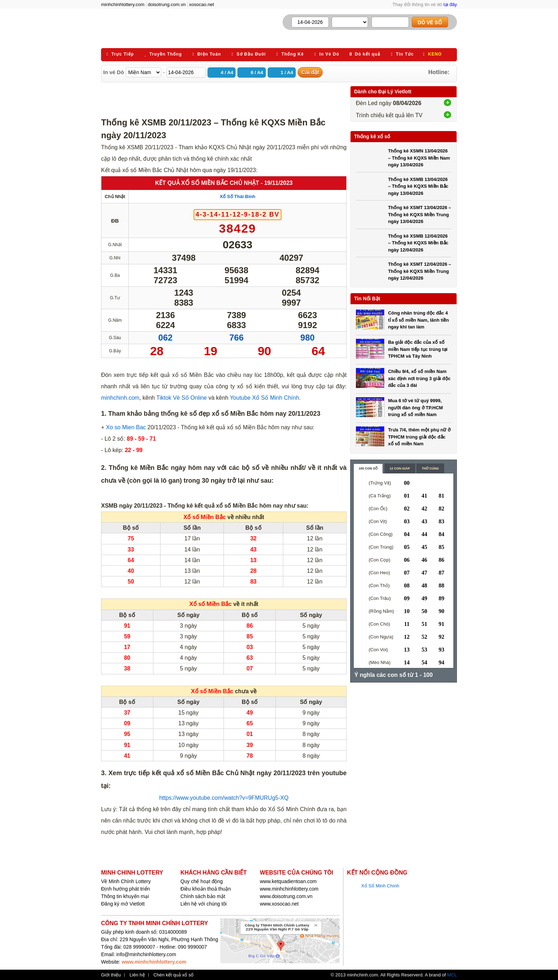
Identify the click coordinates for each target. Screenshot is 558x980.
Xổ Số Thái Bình (238, 196)
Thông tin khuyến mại (125, 896)
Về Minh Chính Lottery (126, 881)
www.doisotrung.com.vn (286, 896)
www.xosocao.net (279, 904)
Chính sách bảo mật (203, 896)
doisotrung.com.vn (167, 4)
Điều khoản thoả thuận (206, 889)
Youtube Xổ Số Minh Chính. (265, 398)
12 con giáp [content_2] (400, 468)
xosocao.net (201, 4)
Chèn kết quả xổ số (173, 975)
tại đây (450, 4)
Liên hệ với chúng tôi (204, 904)
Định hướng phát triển (125, 889)
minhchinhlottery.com (123, 4)
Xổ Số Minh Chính (380, 886)
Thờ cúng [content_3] (430, 468)
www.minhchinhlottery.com (289, 889)
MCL (452, 975)
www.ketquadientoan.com (288, 881)
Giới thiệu (111, 975)
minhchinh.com (120, 398)
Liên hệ (137, 975)
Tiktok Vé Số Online (181, 398)
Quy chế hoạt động (202, 881)
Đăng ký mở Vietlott (123, 904)
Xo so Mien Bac (126, 427)
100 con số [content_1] (368, 468)
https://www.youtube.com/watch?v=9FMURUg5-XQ (224, 798)
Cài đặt (310, 72)
